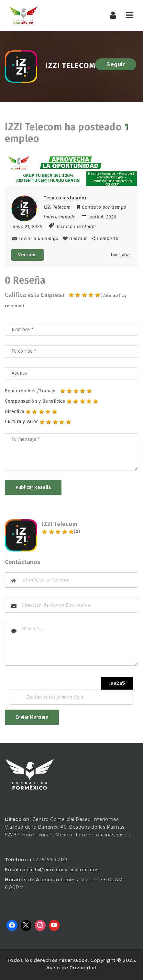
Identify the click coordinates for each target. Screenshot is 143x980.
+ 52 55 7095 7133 (49, 860)
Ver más (27, 255)
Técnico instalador (76, 227)
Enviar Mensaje (32, 717)
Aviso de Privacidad (71, 968)
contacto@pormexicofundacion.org (59, 870)
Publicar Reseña (33, 487)
